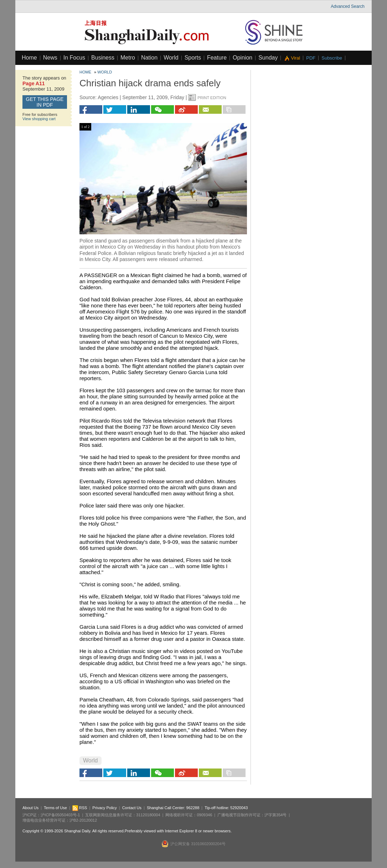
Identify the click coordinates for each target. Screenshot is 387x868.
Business (103, 58)
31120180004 (148, 815)
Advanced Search (348, 6)
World (171, 58)
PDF (311, 58)
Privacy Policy (104, 808)
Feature (217, 58)
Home (29, 58)
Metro (128, 58)
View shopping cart (39, 119)
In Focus (74, 58)
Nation (149, 58)
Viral (295, 58)
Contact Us (132, 808)
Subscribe (332, 58)
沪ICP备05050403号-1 (60, 815)
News (50, 58)
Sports (193, 58)
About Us (30, 808)
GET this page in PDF (45, 102)
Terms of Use (55, 808)
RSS (80, 808)
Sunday (268, 58)
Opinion (242, 58)
